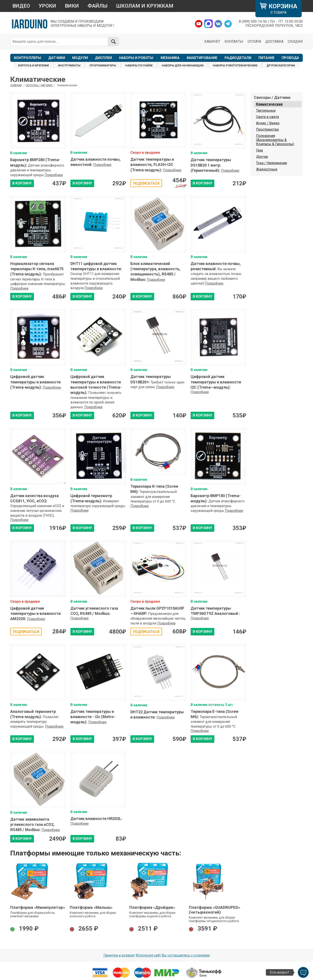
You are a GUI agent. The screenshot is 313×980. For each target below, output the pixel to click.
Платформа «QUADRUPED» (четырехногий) (215, 910)
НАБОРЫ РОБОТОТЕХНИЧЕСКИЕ (235, 65)
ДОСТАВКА (274, 41)
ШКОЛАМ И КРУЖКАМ (145, 6)
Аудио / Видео (268, 123)
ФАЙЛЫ (98, 6)
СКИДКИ (295, 41)
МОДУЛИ (80, 58)
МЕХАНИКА (170, 58)
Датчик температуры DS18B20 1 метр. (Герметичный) (211, 165)
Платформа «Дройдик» (152, 907)
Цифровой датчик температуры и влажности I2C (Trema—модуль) (216, 382)
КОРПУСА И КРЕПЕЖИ (33, 65)
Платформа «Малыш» (91, 907)
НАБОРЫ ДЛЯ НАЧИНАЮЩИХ (183, 65)
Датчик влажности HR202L (96, 819)
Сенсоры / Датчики (39, 85)
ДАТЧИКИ (57, 58)
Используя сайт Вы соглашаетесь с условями (173, 955)
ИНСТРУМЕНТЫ (69, 65)
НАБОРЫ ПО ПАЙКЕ (139, 65)
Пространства (267, 129)
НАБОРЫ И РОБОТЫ (136, 58)
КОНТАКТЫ (234, 41)
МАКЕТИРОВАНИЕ (202, 58)
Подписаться (146, 183)
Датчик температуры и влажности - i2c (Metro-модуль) (93, 717)
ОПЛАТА (254, 41)
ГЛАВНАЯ (16, 85)
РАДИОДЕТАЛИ (238, 58)
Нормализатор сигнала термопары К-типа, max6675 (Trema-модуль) (37, 269)
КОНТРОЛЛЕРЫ (27, 58)
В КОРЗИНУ (22, 183)
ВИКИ (72, 6)
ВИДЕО (21, 6)
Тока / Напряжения (271, 163)
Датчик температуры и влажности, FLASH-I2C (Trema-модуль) (152, 165)
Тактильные (266, 110)
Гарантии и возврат (119, 955)
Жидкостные (267, 169)
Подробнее (54, 175)
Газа (259, 150)
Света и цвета (267, 117)
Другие (262, 157)
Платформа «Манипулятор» (38, 907)
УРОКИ (47, 6)
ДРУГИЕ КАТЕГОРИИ (281, 65)
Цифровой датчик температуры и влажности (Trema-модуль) (35, 382)
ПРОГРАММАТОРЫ (103, 65)
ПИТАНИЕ (266, 58)
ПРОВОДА (290, 58)
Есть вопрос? (280, 972)
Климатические (269, 104)
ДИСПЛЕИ (103, 58)
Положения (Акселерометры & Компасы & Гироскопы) (275, 140)
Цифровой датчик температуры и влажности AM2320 (35, 614)
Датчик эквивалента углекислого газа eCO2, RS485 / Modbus (32, 825)
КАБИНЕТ (212, 41)
